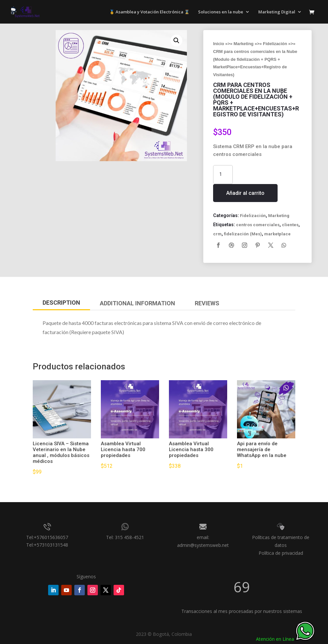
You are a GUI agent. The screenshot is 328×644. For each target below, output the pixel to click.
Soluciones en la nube (221, 12)
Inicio (219, 44)
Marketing (244, 44)
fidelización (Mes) (243, 234)
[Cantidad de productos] (223, 175)
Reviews (207, 303)
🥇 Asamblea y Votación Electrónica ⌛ (149, 12)
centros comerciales (258, 225)
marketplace (277, 234)
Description (61, 303)
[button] (176, 41)
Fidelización (275, 44)
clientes (290, 225)
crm (217, 234)
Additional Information (137, 303)
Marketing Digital (277, 12)
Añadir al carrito (245, 193)
